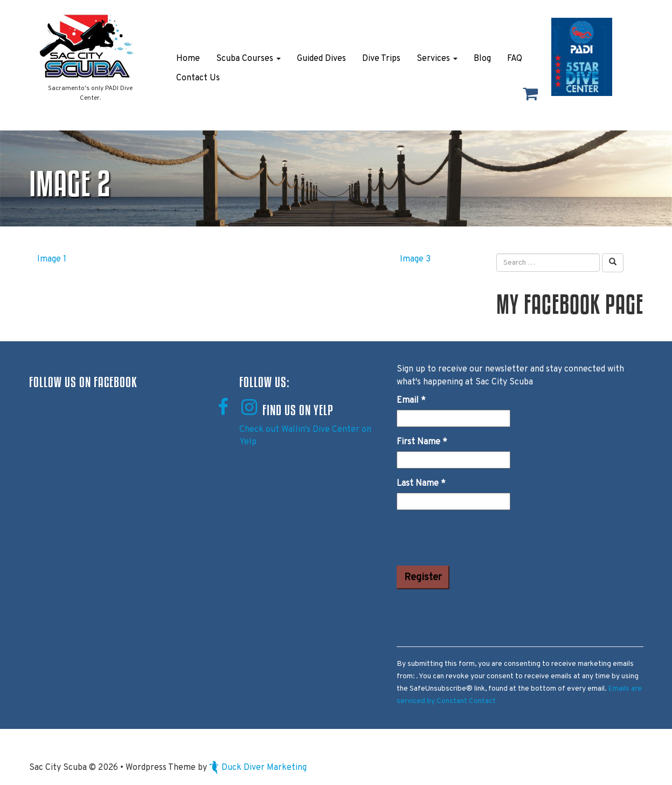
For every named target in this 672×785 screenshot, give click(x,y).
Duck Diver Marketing (258, 768)
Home (188, 59)
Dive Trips (381, 59)
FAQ (515, 59)
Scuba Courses (248, 59)
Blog (482, 59)
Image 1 (52, 259)
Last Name (421, 484)
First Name (422, 442)
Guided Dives (321, 59)
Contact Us (198, 78)
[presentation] (479, 540)
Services (437, 59)
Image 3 (415, 259)
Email (411, 401)
